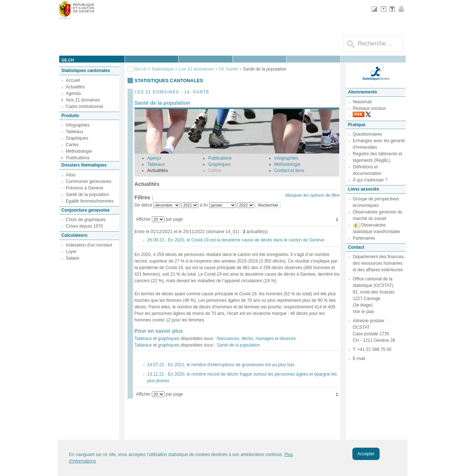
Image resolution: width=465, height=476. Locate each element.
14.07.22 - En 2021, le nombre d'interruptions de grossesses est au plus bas (221, 365)
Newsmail (362, 102)
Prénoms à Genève (84, 188)
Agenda (73, 93)
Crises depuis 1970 (84, 226)
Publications (78, 158)
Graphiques (77, 138)
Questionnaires (367, 134)
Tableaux (74, 132)
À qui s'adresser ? (370, 180)
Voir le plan (363, 312)
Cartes (72, 145)
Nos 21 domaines (83, 100)
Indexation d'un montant (89, 245)
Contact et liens (289, 171)
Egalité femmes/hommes (90, 201)
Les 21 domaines (196, 69)
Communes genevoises (88, 181)
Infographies (78, 125)
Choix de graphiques (86, 220)
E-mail (359, 359)
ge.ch (68, 60)
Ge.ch (140, 69)
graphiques (169, 339)
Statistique (163, 69)
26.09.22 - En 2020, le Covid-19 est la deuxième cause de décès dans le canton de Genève (236, 240)
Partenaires (364, 238)
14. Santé (229, 69)
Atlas (71, 175)
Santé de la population (87, 195)
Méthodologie (79, 151)
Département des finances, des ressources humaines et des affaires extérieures (379, 263)
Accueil (73, 80)
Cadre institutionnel (84, 107)
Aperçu (154, 158)
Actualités (75, 87)
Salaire (72, 258)
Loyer (71, 252)
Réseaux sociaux (369, 108)
